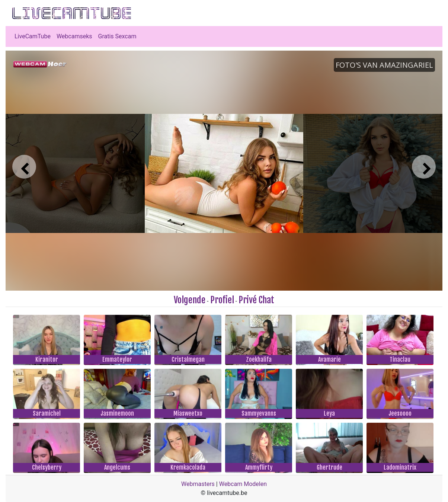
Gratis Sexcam (117, 36)
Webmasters (198, 484)
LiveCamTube (33, 36)
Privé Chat (256, 300)
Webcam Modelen (243, 484)
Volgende (190, 300)
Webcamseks (74, 36)
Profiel (222, 300)
